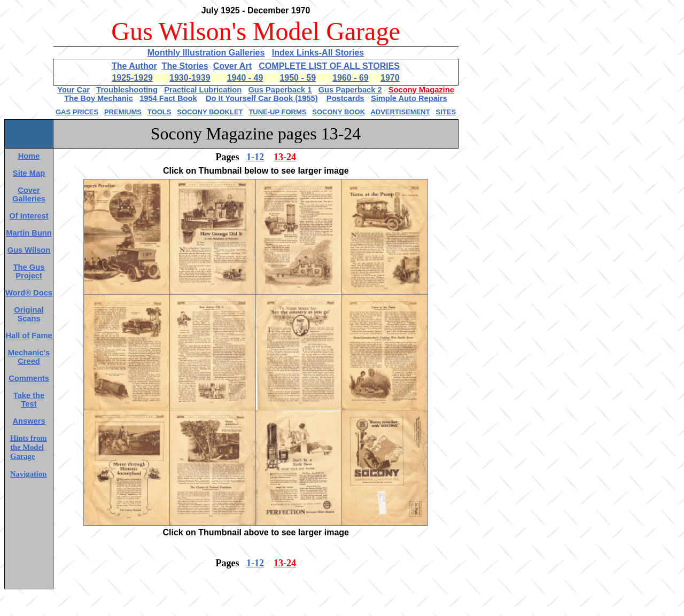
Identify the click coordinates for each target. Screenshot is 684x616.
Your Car (73, 90)
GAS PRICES (77, 112)
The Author (134, 66)
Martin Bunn (29, 233)
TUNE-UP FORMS (277, 112)
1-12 (255, 157)
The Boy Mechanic (99, 98)
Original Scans (29, 314)
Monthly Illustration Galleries (206, 53)
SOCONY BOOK (339, 112)
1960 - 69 (351, 78)
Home (29, 156)
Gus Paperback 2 (350, 90)
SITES (446, 112)
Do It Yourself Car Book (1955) (262, 98)
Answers (29, 421)
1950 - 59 (298, 78)
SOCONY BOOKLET (210, 112)
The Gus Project (29, 271)
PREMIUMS (123, 112)
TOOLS (160, 112)
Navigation (28, 474)
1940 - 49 (245, 78)
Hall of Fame (29, 336)
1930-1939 (190, 78)
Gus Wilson (29, 250)
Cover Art (232, 66)
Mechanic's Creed (29, 357)
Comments (29, 378)
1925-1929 (132, 78)
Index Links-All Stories (318, 53)
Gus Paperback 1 (280, 90)
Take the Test (29, 400)
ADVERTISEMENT (400, 112)
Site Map (29, 173)
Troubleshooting (127, 90)
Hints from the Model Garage (29, 447)
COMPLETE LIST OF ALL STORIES (329, 66)
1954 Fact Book (168, 98)
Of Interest (29, 216)
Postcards (345, 98)
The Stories (185, 66)
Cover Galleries (29, 194)
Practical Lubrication (203, 90)
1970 (390, 78)
